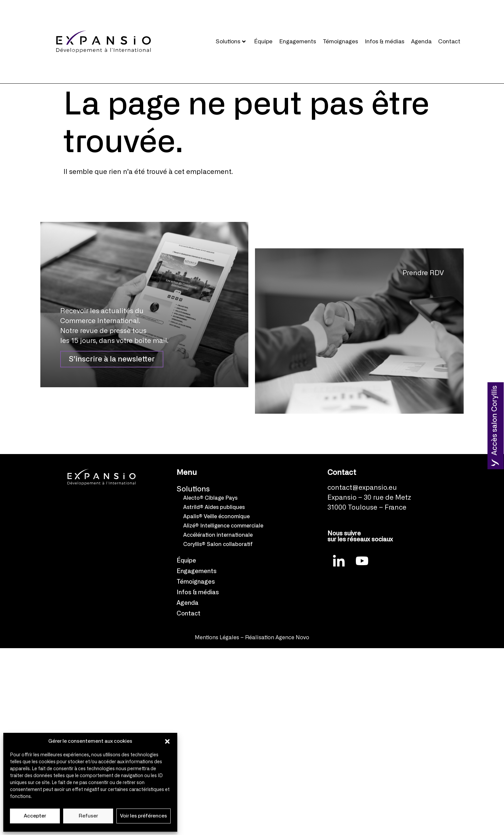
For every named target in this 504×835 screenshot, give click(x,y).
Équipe (263, 42)
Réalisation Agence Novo (277, 638)
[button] (167, 741)
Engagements (298, 42)
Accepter (35, 816)
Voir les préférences (144, 816)
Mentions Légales (217, 638)
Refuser (88, 816)
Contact (449, 42)
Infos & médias (385, 42)
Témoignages (340, 42)
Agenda (421, 42)
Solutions (231, 42)
